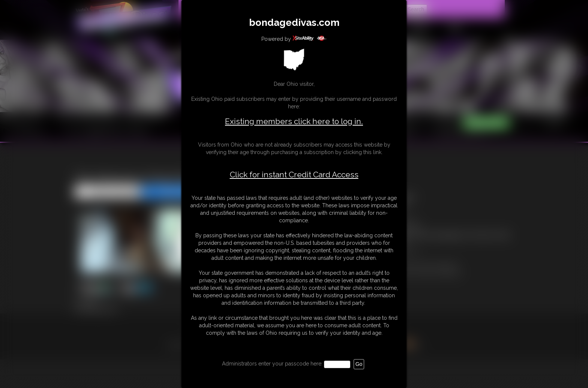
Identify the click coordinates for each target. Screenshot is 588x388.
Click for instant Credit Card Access (294, 175)
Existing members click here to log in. (294, 121)
